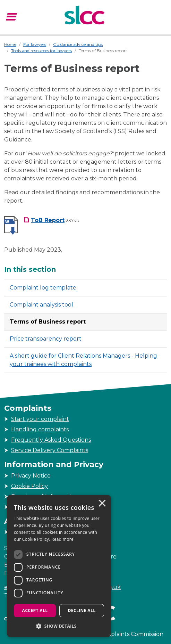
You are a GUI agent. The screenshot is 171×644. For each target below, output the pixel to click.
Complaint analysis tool (41, 305)
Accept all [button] (35, 610)
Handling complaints (40, 429)
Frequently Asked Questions (51, 440)
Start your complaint (40, 419)
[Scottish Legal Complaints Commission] (85, 16)
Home (10, 44)
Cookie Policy (29, 486)
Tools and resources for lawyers (41, 51)
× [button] (102, 504)
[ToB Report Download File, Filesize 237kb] (52, 220)
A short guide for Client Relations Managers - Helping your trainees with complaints (83, 360)
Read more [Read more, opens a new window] (62, 539)
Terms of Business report (48, 322)
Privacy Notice (31, 476)
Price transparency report (46, 339)
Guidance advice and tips (78, 44)
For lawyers (35, 44)
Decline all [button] (82, 610)
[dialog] (59, 566)
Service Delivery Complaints (50, 450)
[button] (59, 626)
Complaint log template (43, 288)
